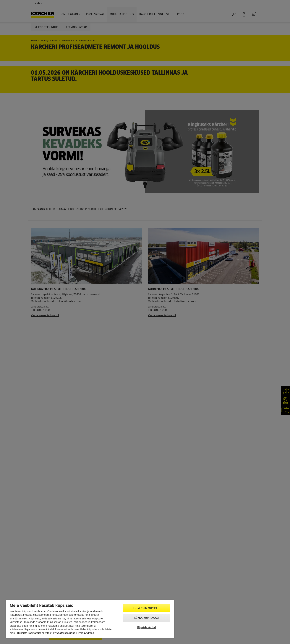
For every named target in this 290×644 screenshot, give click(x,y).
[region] (90, 619)
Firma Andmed (85, 633)
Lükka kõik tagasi (146, 618)
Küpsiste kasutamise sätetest (34, 633)
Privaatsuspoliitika (64, 633)
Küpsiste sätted (146, 628)
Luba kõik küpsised (146, 608)
